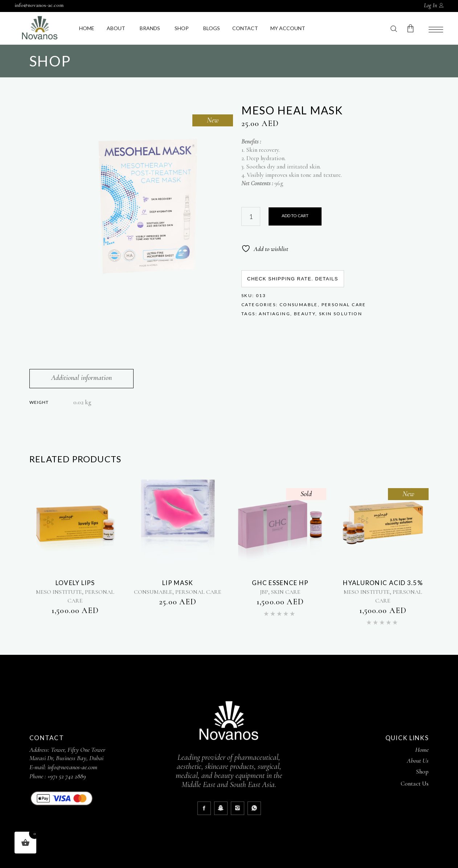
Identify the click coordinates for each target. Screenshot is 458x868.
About (116, 28)
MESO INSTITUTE (59, 592)
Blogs (212, 28)
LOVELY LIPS (75, 583)
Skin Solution (341, 314)
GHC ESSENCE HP (280, 583)
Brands (150, 28)
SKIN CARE (286, 592)
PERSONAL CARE (344, 305)
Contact (245, 28)
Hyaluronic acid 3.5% (383, 583)
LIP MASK (178, 583)
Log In (430, 5)
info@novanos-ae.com (39, 5)
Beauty (305, 314)
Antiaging (275, 314)
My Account (288, 28)
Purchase (295, 216)
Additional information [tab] (81, 378)
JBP (264, 592)
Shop (182, 28)
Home (87, 28)
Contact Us (415, 784)
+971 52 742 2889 (67, 776)
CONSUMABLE (299, 305)
